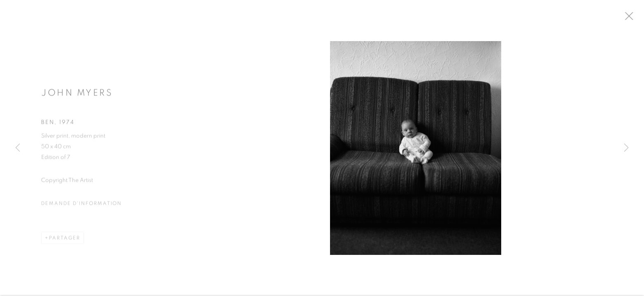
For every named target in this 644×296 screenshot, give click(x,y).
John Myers (77, 96)
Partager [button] (65, 241)
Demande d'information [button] (81, 206)
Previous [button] (18, 148)
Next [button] (626, 148)
